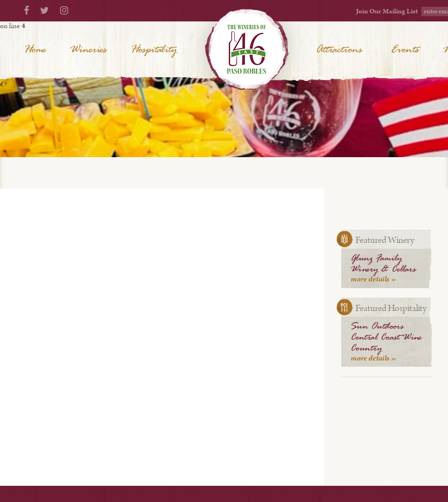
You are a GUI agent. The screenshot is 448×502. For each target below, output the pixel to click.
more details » (374, 279)
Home (35, 50)
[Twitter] (45, 11)
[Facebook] (26, 11)
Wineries (88, 50)
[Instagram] (64, 11)
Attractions (339, 50)
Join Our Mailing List (387, 11)
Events (405, 50)
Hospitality (153, 50)
